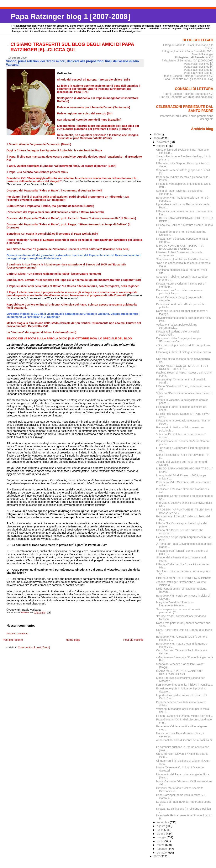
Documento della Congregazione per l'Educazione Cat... (179, 340)
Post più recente (13, 640)
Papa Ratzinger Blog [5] (199, 64)
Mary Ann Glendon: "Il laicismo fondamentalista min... (175, 604)
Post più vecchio (133, 640)
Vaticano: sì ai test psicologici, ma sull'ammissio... (177, 326)
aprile (161, 841)
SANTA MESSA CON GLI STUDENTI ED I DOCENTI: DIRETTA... (182, 367)
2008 (157, 138)
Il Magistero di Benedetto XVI (194, 57)
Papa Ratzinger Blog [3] (199, 70)
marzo (161, 845)
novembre (163, 142)
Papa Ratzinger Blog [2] (199, 73)
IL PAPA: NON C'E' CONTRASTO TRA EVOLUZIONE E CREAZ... (180, 247)
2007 (157, 856)
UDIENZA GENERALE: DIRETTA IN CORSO (184, 578)
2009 (157, 134)
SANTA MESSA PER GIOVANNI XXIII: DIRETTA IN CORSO (180, 672)
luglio (160, 830)
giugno (161, 834)
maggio (162, 837)
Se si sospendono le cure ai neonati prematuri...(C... (178, 611)
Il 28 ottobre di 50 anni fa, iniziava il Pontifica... (184, 685)
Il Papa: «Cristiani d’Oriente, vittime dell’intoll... (184, 716)
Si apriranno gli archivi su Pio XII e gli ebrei (182, 259)
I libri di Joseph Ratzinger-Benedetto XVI (188, 94)
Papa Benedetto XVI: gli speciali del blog (188, 79)
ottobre (162, 146)
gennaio (162, 853)
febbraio (162, 849)
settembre (163, 822)
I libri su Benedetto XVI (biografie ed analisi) (186, 97)
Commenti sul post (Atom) (34, 647)
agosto (161, 826)
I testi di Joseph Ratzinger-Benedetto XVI (188, 76)
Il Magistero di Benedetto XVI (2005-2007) (187, 60)
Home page (73, 640)
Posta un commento (17, 634)
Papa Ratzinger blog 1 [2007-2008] (70, 16)
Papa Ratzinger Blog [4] (199, 67)
